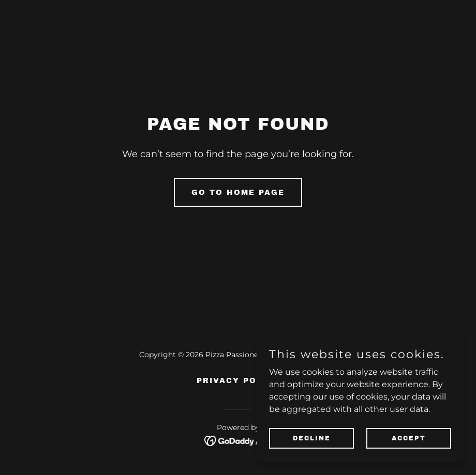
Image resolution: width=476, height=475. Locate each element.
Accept (409, 445)
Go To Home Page (238, 193)
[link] (238, 440)
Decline (312, 445)
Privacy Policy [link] (238, 381)
